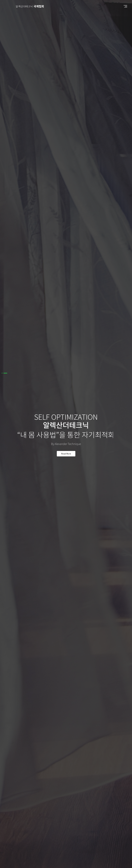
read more (66, 452)
